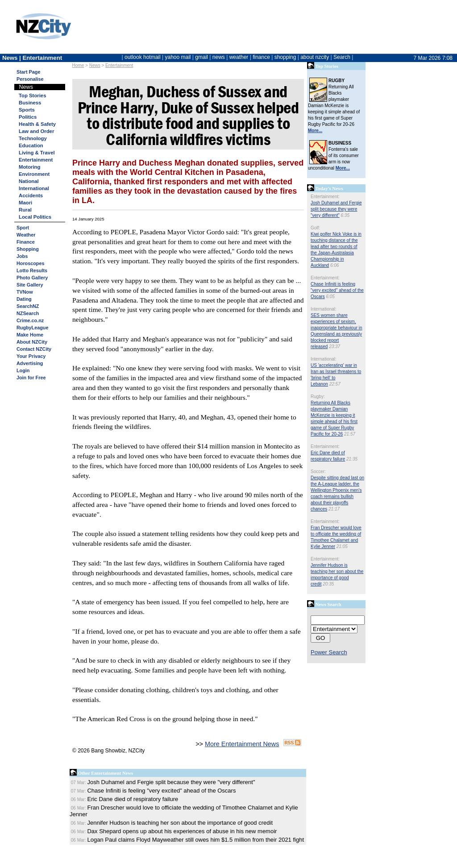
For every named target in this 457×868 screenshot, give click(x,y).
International (34, 188)
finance (261, 57)
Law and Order (36, 131)
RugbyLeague (32, 328)
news (219, 57)
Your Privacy (31, 356)
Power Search (329, 652)
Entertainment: (325, 197)
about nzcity (315, 57)
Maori (25, 203)
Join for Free (31, 378)
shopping (285, 57)
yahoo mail (178, 57)
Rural (25, 210)
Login (23, 370)
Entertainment (119, 65)
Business (30, 103)
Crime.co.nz (30, 320)
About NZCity (32, 342)
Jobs (22, 256)
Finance (26, 242)
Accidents (31, 195)
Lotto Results (32, 270)
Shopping (28, 249)
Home (78, 65)
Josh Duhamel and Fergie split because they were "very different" (336, 209)
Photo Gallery (32, 278)
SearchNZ (28, 306)
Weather (26, 235)
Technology (33, 138)
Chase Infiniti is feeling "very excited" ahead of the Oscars (337, 290)
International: (324, 309)
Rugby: (318, 397)
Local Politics (35, 217)
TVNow (25, 292)
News (95, 65)
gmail (201, 57)
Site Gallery (30, 285)
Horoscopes (30, 263)
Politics (28, 117)
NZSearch (28, 313)
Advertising (30, 363)
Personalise (30, 79)
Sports (27, 110)
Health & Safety (37, 124)
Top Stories (32, 96)
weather (239, 57)
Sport (23, 228)
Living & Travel (37, 153)
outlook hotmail (143, 57)
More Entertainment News (242, 744)
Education (31, 145)
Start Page (28, 72)
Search (342, 57)
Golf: (315, 228)
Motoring (29, 167)
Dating (24, 299)
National (29, 181)
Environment (34, 174)
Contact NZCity (34, 349)
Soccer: (318, 471)
